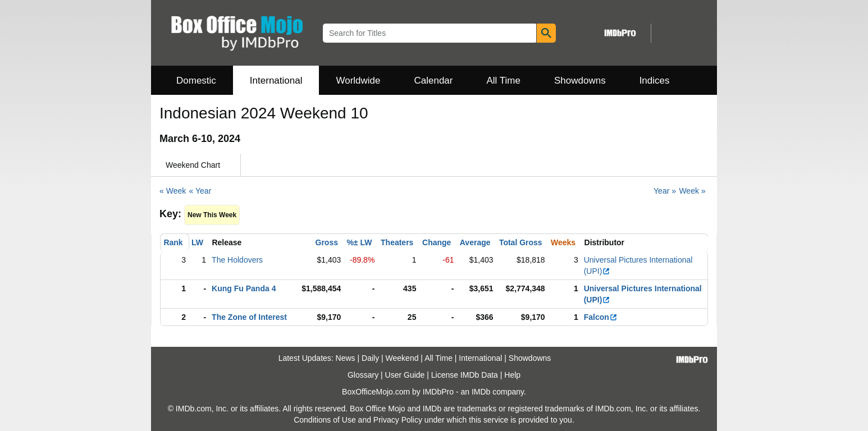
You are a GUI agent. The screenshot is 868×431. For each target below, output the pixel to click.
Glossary (363, 375)
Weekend (402, 358)
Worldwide (358, 81)
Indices (655, 81)
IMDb (481, 392)
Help (512, 375)
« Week (173, 191)
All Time (504, 81)
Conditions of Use (325, 420)
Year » (665, 191)
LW (197, 242)
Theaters (397, 242)
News (346, 358)
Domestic (196, 81)
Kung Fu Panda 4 (244, 288)
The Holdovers (237, 260)
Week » (692, 191)
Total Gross (521, 242)
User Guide (405, 375)
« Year (200, 191)
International (276, 81)
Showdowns (580, 81)
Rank (173, 242)
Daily (370, 358)
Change (437, 242)
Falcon (601, 317)
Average (475, 242)
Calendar (434, 81)
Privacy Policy (398, 420)
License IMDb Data (465, 375)
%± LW (359, 242)
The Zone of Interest (249, 317)
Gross (327, 242)
